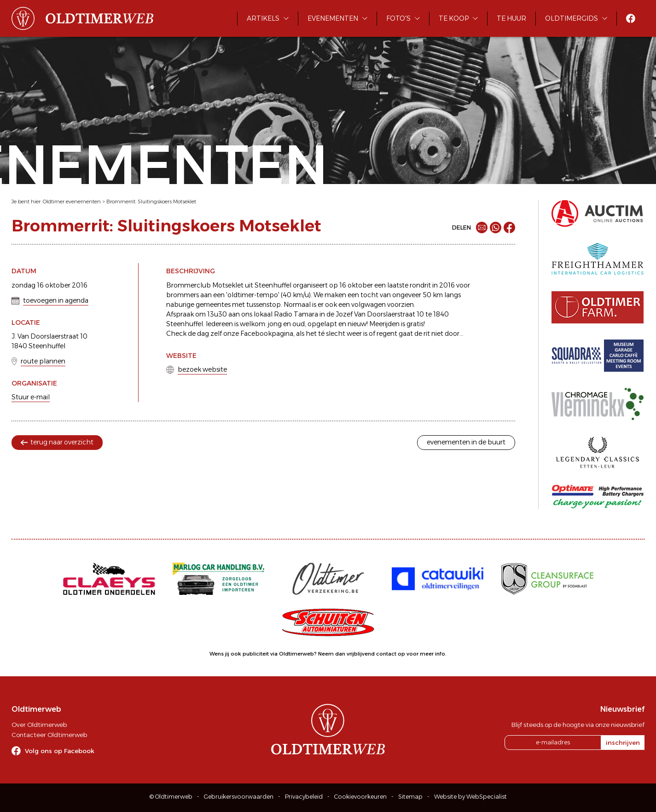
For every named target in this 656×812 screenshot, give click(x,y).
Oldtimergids (572, 18)
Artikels (263, 18)
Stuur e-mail (31, 397)
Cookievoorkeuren (360, 797)
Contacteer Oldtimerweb (49, 735)
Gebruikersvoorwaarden (239, 797)
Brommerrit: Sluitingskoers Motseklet (151, 202)
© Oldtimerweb (171, 797)
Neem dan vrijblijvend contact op (362, 654)
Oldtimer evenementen (72, 202)
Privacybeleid (304, 797)
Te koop (454, 18)
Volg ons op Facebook (60, 751)
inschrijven (623, 743)
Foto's (398, 18)
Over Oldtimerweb (39, 725)
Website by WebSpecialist (470, 797)
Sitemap (410, 797)
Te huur (511, 18)
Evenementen (333, 18)
